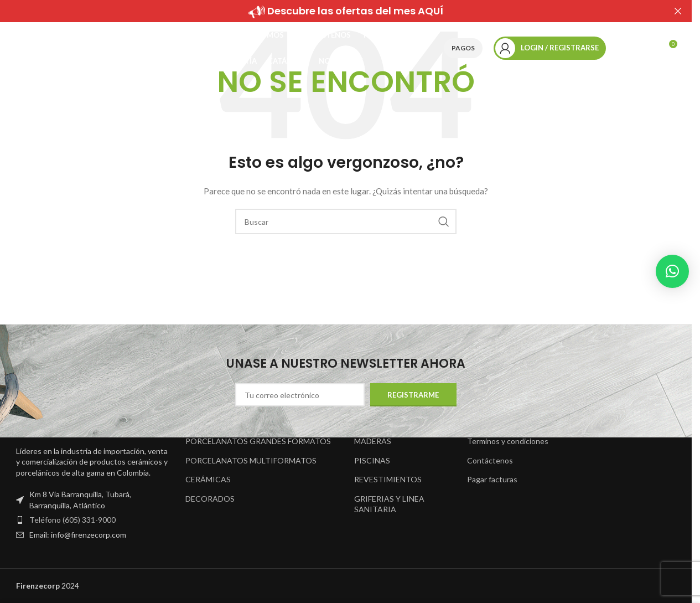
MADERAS (373, 441)
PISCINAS (372, 460)
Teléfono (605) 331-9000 (72, 520)
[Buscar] (623, 51)
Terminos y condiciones (508, 441)
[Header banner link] (346, 11)
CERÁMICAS (208, 479)
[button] (672, 271)
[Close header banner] (678, 11)
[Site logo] (77, 50)
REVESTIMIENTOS (388, 479)
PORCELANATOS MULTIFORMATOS (251, 460)
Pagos (463, 51)
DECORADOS (210, 499)
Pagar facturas (492, 479)
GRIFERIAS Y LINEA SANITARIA (389, 504)
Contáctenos (490, 460)
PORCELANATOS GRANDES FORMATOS (258, 441)
